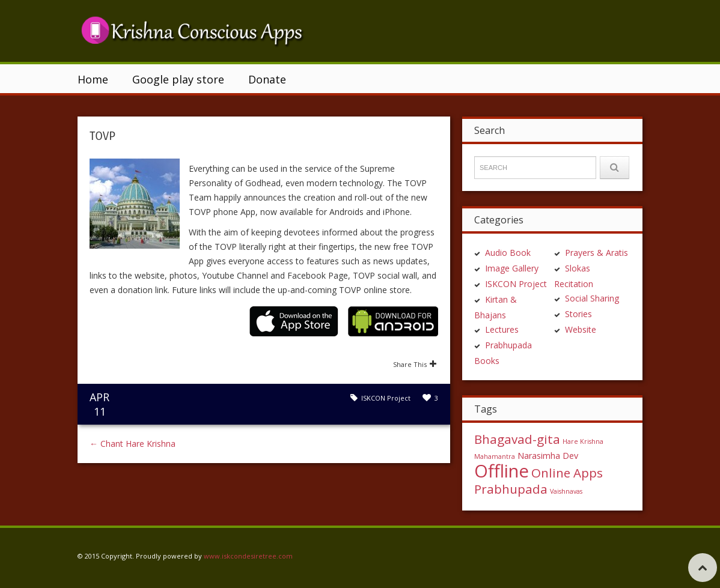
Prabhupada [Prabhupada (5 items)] (511, 489)
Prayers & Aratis (596, 253)
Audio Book (508, 253)
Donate (267, 79)
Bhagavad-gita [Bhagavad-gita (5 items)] (517, 439)
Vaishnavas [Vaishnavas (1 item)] (566, 491)
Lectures (502, 329)
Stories (578, 314)
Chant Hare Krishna (133, 444)
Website (581, 329)
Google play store (178, 79)
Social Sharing (592, 298)
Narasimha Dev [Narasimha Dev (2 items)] (548, 456)
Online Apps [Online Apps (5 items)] (567, 473)
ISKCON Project (386, 398)
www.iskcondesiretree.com (248, 556)
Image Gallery (512, 268)
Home (93, 79)
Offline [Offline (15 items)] (502, 471)
